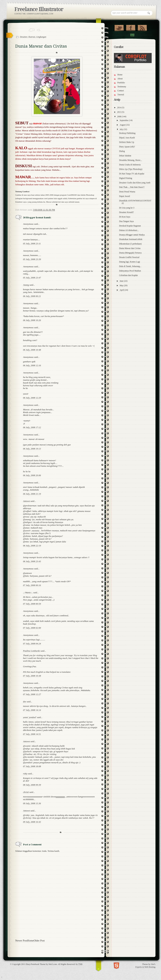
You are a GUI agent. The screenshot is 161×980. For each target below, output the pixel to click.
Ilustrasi (32, 37)
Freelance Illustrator (39, 9)
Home (31, 941)
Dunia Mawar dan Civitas (130, 248)
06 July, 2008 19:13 (32, 449)
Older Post (39, 941)
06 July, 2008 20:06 (32, 475)
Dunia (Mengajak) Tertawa (130, 253)
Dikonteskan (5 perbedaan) (130, 244)
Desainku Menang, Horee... (131, 160)
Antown (26, 501)
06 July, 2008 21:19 (32, 494)
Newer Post (21, 941)
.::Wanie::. (28, 592)
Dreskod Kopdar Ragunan (130, 226)
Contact (132, 35)
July (122, 129)
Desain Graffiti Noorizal (129, 257)
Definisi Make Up (127, 142)
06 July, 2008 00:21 (32, 296)
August (123, 125)
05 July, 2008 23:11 (32, 243)
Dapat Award (125, 196)
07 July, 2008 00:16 (32, 585)
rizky (25, 774)
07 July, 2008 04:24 (32, 644)
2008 (120, 117)
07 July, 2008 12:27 (32, 694)
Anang (26, 285)
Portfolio (121, 83)
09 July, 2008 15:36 (32, 803)
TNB (80, 964)
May (122, 285)
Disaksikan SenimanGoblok (131, 239)
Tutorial (121, 95)
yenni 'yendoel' (30, 717)
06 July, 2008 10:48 (32, 350)
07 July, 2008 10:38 (32, 676)
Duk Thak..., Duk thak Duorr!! (132, 187)
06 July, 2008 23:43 (32, 561)
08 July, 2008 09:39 (32, 785)
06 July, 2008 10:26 (32, 320)
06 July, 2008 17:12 (32, 427)
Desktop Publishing (127, 133)
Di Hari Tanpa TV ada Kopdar (132, 174)
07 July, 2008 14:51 (32, 734)
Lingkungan (41, 37)
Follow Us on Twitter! (119, 27)
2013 (120, 112)
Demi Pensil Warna (127, 192)
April (122, 290)
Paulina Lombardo (32, 651)
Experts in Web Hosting (145, 967)
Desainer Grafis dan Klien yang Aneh (135, 183)
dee (25, 702)
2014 (120, 108)
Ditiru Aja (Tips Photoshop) (131, 169)
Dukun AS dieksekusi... (129, 230)
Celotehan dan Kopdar (128, 275)
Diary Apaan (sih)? (127, 147)
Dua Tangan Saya (126, 221)
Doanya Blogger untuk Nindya (132, 235)
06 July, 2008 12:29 (32, 398)
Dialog (122, 151)
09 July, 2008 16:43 (32, 822)
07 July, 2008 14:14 (32, 710)
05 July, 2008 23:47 (32, 278)
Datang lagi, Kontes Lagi (130, 262)
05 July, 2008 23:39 (32, 259)
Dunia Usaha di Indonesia (130, 165)
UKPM (64, 130)
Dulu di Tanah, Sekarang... (130, 266)
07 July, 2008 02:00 (32, 628)
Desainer (24, 37)
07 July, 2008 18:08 (32, 766)
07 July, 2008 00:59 (32, 604)
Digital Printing (126, 178)
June (122, 281)
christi (26, 792)
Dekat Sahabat (125, 156)
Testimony (122, 87)
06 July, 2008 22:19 (32, 546)
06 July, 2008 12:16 (32, 365)
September (124, 120)
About (120, 79)
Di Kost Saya (125, 217)
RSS (142, 27)
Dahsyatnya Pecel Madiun (130, 271)
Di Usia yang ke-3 (127, 208)
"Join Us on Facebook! (131, 27)
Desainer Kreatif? (126, 212)
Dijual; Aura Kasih (127, 138)
